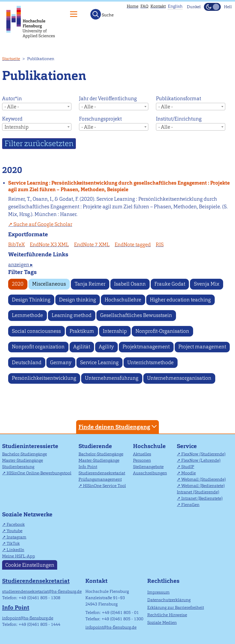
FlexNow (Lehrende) (201, 460)
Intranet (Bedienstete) (202, 498)
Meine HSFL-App (19, 556)
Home (133, 6)
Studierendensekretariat (102, 473)
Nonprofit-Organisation (162, 331)
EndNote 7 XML (92, 245)
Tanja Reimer (90, 284)
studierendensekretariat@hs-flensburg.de (42, 591)
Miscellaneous (49, 284)
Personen (142, 460)
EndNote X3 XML (49, 245)
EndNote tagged (133, 245)
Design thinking (77, 300)
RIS (160, 245)
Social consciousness (36, 331)
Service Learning (99, 362)
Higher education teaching (180, 300)
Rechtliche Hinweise (167, 615)
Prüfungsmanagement (100, 479)
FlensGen (190, 505)
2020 (18, 284)
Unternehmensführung (112, 378)
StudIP (188, 467)
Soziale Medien (162, 623)
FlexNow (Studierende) (203, 454)
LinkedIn (15, 550)
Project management (202, 347)
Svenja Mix (207, 284)
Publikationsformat (178, 98)
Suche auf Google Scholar (43, 224)
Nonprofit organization (38, 347)
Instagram (16, 537)
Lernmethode (27, 315)
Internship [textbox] (16, 127)
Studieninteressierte (30, 446)
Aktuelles (142, 454)
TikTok (13, 543)
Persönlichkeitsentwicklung (44, 378)
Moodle (189, 473)
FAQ (144, 6)
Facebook (16, 524)
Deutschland (27, 362)
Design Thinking (31, 300)
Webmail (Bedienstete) (203, 486)
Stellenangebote (148, 467)
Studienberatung (18, 467)
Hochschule (149, 446)
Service (187, 446)
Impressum (158, 592)
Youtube (14, 531)
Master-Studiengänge (23, 460)
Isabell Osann (130, 284)
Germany (61, 362)
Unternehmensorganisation (179, 378)
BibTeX (16, 245)
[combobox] (37, 107)
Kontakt (158, 6)
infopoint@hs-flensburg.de (28, 618)
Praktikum (82, 331)
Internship (115, 331)
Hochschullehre (123, 300)
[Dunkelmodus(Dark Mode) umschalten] (212, 7)
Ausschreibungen (150, 473)
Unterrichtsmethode (150, 362)
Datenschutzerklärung (169, 600)
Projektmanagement (146, 347)
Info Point (88, 467)
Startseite (11, 59)
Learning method (72, 315)
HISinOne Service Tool (104, 486)
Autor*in (12, 98)
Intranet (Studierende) (198, 492)
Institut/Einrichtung (179, 119)
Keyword (12, 119)
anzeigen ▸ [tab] (21, 265)
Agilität (82, 347)
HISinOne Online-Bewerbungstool (39, 473)
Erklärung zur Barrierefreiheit (176, 607)
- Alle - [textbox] (12, 107)
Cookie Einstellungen (30, 565)
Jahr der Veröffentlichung (108, 98)
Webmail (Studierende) (204, 479)
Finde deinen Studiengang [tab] (118, 427)
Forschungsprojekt (100, 119)
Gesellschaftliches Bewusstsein (136, 315)
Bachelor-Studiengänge (25, 454)
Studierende (95, 446)
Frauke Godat (170, 284)
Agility (106, 347)
